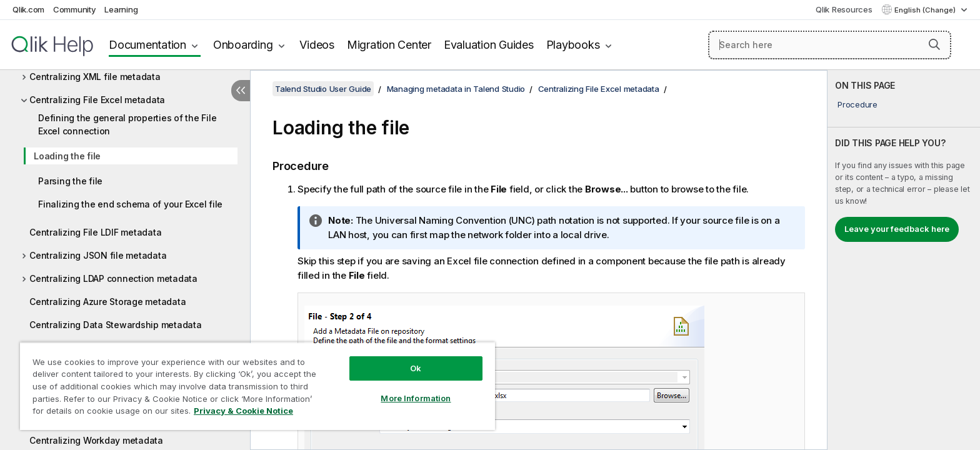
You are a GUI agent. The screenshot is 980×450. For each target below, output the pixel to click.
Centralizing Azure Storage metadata (107, 302)
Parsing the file (70, 181)
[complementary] (904, 260)
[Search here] (830, 45)
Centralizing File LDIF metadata (95, 232)
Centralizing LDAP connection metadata (113, 278)
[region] (257, 386)
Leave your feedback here (897, 229)
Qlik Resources (844, 9)
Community (75, 9)
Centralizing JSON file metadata (98, 255)
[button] (934, 44)
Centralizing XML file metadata (95, 77)
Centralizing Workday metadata (96, 440)
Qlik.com (28, 9)
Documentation (147, 45)
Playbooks (573, 45)
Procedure (857, 104)
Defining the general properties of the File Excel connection (127, 124)
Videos (317, 45)
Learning (121, 9)
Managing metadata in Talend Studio (456, 89)
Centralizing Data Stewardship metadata (116, 325)
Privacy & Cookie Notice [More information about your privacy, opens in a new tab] (243, 411)
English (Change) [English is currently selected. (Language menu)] (926, 10)
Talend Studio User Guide (323, 89)
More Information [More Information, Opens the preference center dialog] (416, 398)
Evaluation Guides (489, 45)
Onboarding (243, 45)
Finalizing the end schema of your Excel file (130, 204)
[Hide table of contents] (241, 91)
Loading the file (67, 156)
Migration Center (389, 45)
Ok (416, 368)
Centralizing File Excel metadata (97, 100)
